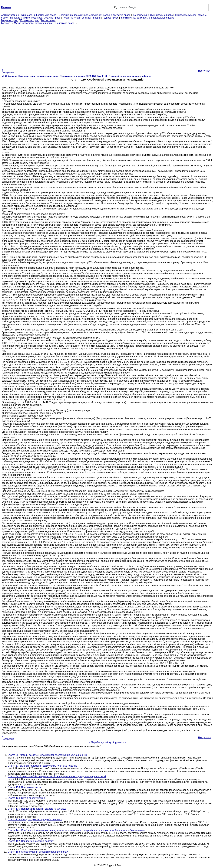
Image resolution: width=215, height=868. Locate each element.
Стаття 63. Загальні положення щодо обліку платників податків (42, 766)
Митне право (48, 20)
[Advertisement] (107, 45)
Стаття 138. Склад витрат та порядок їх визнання (35, 820)
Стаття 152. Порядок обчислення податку (31, 841)
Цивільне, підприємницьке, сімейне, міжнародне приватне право (95, 15)
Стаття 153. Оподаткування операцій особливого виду (38, 852)
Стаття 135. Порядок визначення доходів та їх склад (37, 809)
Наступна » (204, 71)
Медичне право (10, 20)
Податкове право (30, 20)
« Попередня (8, 71)
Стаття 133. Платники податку (24, 787)
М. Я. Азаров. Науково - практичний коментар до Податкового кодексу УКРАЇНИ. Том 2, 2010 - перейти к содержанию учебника (76, 76)
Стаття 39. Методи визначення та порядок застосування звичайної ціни (47, 755)
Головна (6, 23)
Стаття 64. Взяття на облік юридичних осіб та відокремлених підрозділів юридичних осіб (57, 776)
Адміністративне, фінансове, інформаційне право (29, 15)
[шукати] (159, 7)
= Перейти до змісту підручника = (108, 742)
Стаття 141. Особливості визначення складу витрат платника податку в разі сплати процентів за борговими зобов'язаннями (76, 830)
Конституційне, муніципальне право (153, 15)
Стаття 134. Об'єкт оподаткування (26, 798)
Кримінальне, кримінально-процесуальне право (148, 18)
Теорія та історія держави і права (81, 18)
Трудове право (110, 18)
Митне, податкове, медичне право (42, 18)
